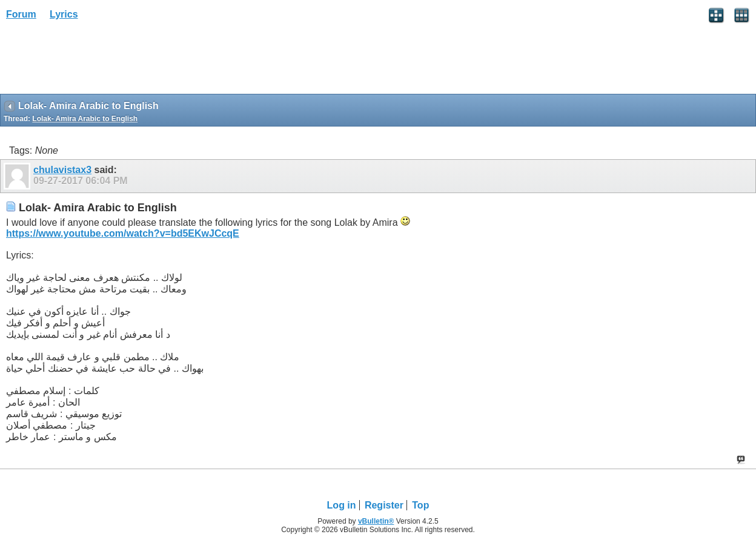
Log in (342, 505)
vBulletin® (376, 521)
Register (384, 505)
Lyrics (64, 14)
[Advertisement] (97, 61)
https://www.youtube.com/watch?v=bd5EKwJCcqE (123, 233)
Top (420, 505)
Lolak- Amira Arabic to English (85, 119)
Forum (21, 14)
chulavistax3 (62, 170)
